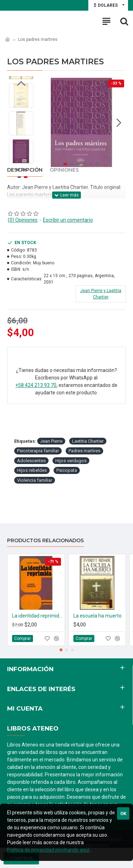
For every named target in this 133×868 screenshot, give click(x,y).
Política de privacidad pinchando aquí (48, 850)
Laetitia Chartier (88, 441)
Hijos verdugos (71, 461)
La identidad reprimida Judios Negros (37, 616)
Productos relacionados (45, 541)
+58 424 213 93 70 (36, 385)
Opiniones (64, 170)
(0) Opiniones (23, 220)
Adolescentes (31, 461)
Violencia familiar (35, 480)
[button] (119, 123)
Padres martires (84, 451)
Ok (123, 813)
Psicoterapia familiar (38, 451)
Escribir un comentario (68, 220)
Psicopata (67, 470)
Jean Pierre (51, 441)
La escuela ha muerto (98, 616)
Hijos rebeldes (32, 470)
